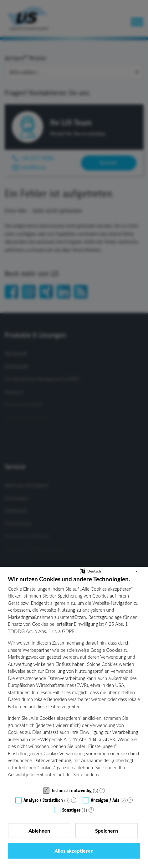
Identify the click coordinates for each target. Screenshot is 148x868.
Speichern (107, 831)
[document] (74, 680)
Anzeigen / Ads (105, 800)
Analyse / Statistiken (43, 800)
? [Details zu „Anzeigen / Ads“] (130, 800)
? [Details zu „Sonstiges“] (91, 810)
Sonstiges (71, 810)
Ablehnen (39, 831)
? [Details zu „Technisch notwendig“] (102, 790)
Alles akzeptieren (74, 851)
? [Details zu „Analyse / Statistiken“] (74, 800)
